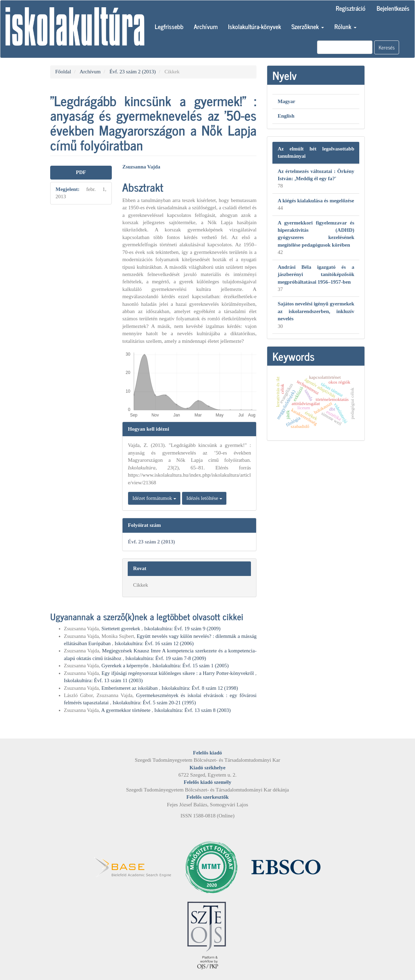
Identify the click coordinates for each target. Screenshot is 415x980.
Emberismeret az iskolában (130, 688)
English (286, 116)
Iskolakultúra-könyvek (255, 26)
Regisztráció (351, 8)
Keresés (387, 47)
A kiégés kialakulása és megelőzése (316, 201)
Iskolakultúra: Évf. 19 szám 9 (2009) (182, 629)
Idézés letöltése (204, 498)
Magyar (286, 101)
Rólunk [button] (345, 26)
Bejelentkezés (393, 8)
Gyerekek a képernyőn (126, 666)
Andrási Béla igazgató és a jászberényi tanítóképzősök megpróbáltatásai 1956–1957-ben (316, 274)
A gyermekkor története (126, 710)
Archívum (206, 26)
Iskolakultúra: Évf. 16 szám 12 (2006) (154, 643)
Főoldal (63, 72)
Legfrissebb (169, 26)
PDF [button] (81, 172)
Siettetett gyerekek (121, 629)
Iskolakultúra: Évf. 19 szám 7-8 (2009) (166, 658)
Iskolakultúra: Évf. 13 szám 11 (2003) (103, 680)
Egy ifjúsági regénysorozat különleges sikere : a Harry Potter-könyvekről (178, 673)
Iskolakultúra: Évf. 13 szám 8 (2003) (193, 710)
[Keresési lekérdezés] (345, 47)
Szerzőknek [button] (308, 26)
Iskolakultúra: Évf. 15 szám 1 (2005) (191, 666)
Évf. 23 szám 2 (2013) (133, 72)
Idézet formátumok (154, 498)
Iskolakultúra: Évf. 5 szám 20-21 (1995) (154, 703)
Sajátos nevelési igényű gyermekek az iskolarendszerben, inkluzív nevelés (316, 311)
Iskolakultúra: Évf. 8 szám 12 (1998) (200, 688)
